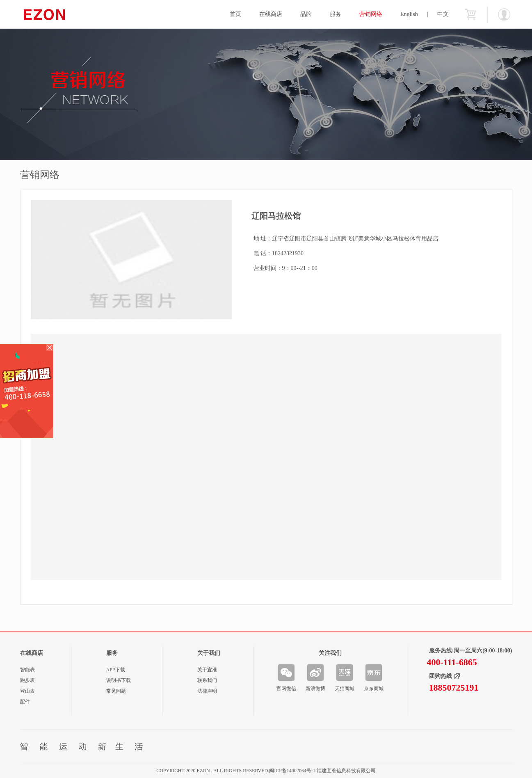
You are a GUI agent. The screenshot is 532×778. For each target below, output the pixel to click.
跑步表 (27, 680)
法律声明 (207, 691)
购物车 (470, 14)
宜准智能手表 (60, 14)
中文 (443, 14)
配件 (25, 702)
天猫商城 (345, 689)
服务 (336, 14)
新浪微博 (315, 689)
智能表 (27, 670)
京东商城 (374, 689)
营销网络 (371, 14)
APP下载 (116, 670)
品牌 (306, 14)
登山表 (27, 691)
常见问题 (116, 691)
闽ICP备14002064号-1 (292, 771)
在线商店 (271, 14)
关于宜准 (207, 670)
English (409, 14)
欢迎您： (504, 14)
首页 (235, 14)
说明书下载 (119, 680)
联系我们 (207, 680)
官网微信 (286, 689)
